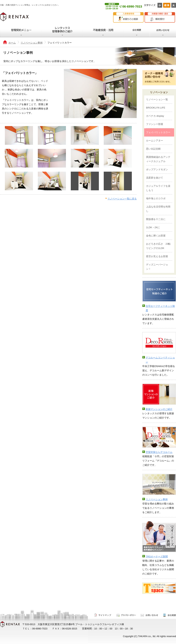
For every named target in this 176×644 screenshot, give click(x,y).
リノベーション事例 (32, 43)
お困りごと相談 (129, 19)
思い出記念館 (153, 149)
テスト (146, 598)
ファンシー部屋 (155, 124)
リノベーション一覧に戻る (122, 199)
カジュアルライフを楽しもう (158, 188)
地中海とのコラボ (156, 198)
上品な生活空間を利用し (158, 209)
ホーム (12, 43)
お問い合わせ (163, 31)
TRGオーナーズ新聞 (157, 556)
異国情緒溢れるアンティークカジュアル (158, 159)
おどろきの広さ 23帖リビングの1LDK (158, 246)
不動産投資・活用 (103, 31)
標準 (167, 5)
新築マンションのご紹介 (159, 409)
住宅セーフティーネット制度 (160, 308)
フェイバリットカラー (158, 132)
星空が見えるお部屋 (157, 256)
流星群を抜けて (155, 178)
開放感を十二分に (156, 219)
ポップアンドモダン (157, 169)
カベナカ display (155, 116)
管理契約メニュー (21, 31)
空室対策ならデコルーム (159, 452)
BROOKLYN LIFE (156, 108)
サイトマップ (103, 615)
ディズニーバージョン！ (157, 267)
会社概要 (137, 31)
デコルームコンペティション (160, 360)
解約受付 (161, 19)
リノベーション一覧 (157, 99)
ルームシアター (155, 141)
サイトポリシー (126, 615)
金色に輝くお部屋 (156, 236)
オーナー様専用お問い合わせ (159, 77)
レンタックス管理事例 (62, 31)
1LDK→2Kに (153, 227)
